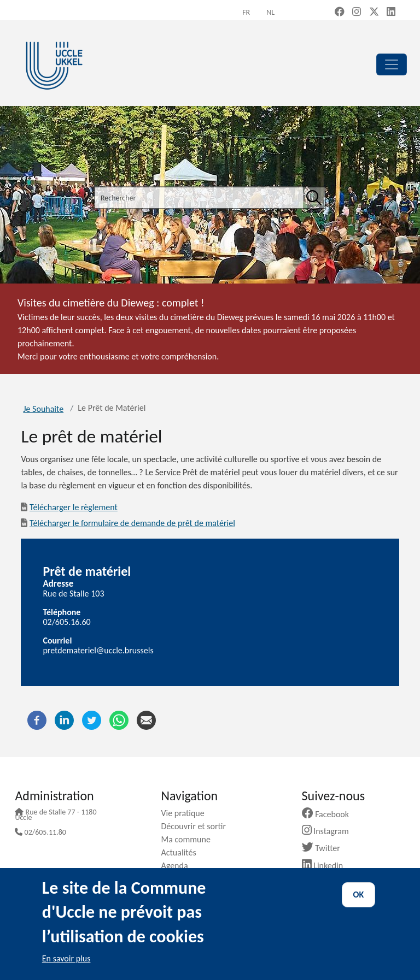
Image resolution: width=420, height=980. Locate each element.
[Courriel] (146, 719)
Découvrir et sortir (197, 826)
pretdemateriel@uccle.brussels (98, 650)
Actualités (182, 852)
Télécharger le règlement (74, 507)
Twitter (325, 848)
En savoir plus (66, 958)
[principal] (392, 64)
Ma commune (189, 839)
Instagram (329, 831)
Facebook (330, 814)
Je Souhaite (43, 409)
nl (270, 12)
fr (246, 12)
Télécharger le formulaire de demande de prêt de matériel (132, 523)
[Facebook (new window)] (340, 13)
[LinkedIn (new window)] (391, 13)
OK (359, 895)
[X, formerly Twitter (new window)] (374, 13)
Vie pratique (186, 813)
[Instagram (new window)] (357, 13)
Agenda (178, 866)
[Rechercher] (314, 198)
